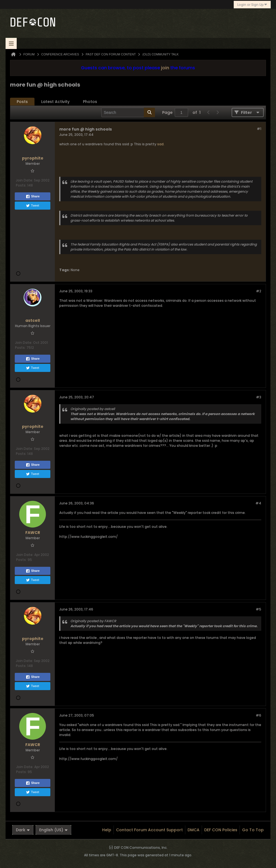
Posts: (21, 185)
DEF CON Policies (221, 830)
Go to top (253, 830)
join (165, 68)
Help (107, 830)
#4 (258, 503)
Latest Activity (55, 102)
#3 (259, 397)
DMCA (194, 830)
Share (33, 197)
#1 (259, 129)
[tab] (22, 102)
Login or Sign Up (252, 5)
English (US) (53, 830)
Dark (23, 830)
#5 (258, 609)
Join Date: (24, 180)
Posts (22, 102)
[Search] (128, 112)
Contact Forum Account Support (149, 830)
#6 (258, 715)
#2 (259, 291)
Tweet (32, 206)
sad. (161, 144)
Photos (90, 102)
